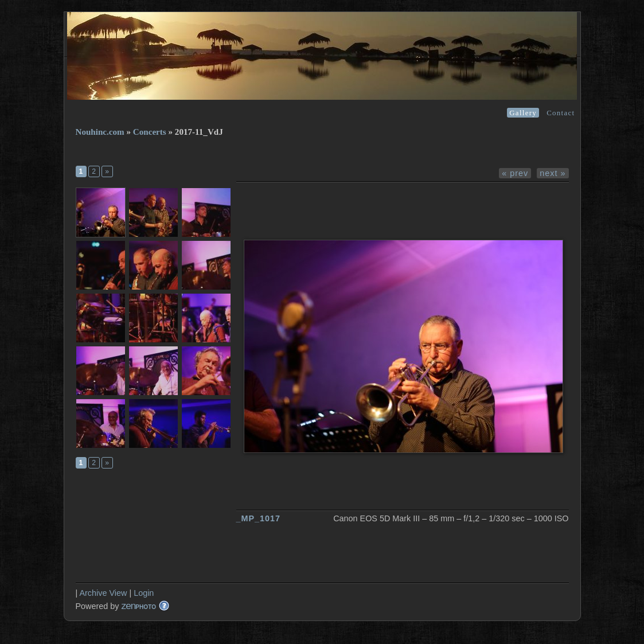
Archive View (103, 593)
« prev (515, 173)
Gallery (523, 113)
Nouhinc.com (100, 132)
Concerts (150, 132)
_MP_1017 (259, 518)
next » (553, 173)
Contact (561, 113)
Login (144, 593)
